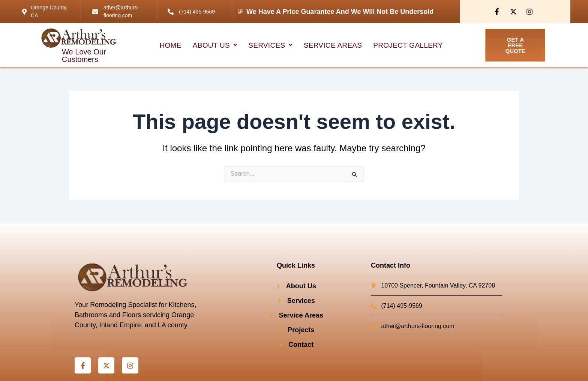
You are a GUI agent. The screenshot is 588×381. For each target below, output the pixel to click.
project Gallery (408, 45)
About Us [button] (215, 45)
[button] (215, 45)
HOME (171, 45)
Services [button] (270, 45)
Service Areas (333, 45)
